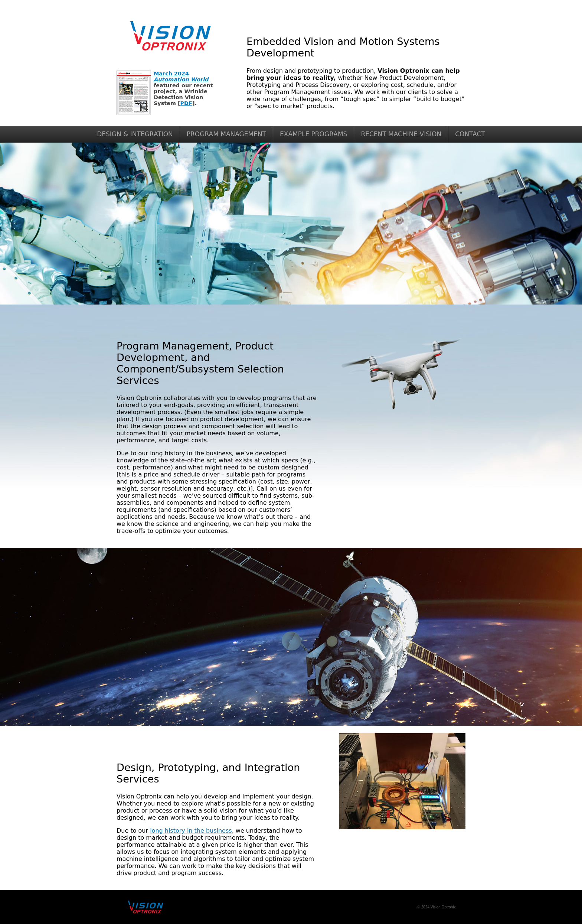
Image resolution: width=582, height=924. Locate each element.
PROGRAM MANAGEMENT (226, 134)
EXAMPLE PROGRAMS (313, 134)
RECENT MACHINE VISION (401, 134)
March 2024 (181, 77)
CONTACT (470, 134)
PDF (186, 103)
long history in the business (191, 831)
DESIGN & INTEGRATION (135, 134)
